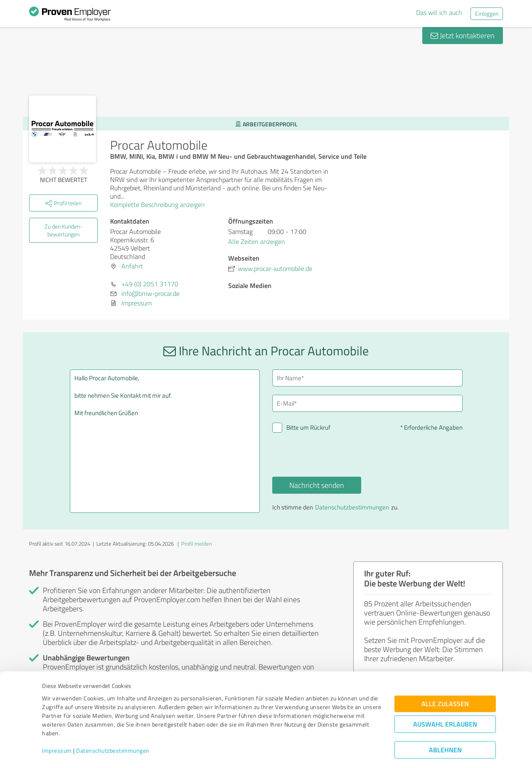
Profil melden (197, 544)
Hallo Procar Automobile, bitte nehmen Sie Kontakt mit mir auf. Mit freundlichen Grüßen (165, 441)
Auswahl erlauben (445, 703)
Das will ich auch (439, 12)
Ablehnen (445, 728)
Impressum (57, 729)
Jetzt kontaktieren (463, 35)
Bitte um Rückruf (308, 427)
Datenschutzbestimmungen (113, 729)
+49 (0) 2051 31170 (150, 284)
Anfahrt (132, 266)
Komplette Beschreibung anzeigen (160, 204)
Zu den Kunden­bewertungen (63, 230)
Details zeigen (324, 752)
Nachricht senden (317, 485)
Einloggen (487, 14)
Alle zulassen (445, 682)
